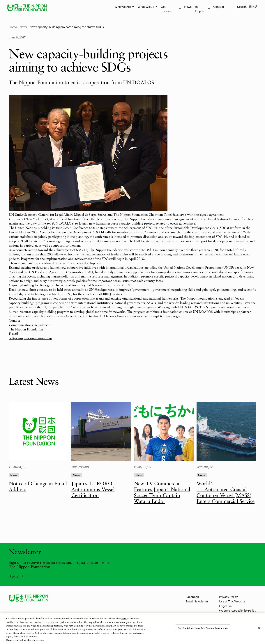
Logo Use (225, 606)
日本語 (253, 7)
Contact (219, 7)
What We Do (146, 7)
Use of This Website (232, 601)
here (124, 619)
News (188, 7)
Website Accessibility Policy (238, 610)
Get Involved (167, 9)
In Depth (199, 9)
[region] (132, 629)
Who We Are (123, 7)
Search (242, 7)
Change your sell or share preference (25, 640)
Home (13, 27)
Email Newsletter (197, 601)
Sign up (16, 576)
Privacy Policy (228, 597)
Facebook (192, 597)
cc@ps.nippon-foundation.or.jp (30, 338)
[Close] (259, 628)
